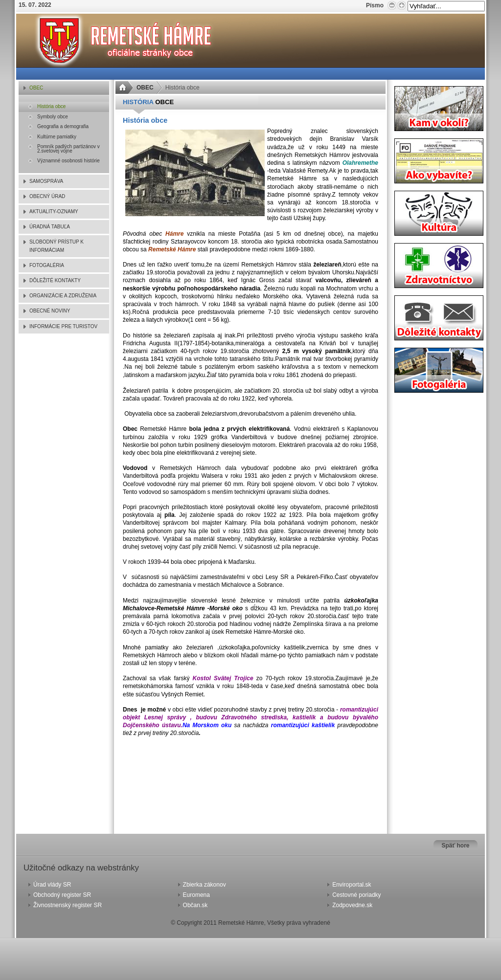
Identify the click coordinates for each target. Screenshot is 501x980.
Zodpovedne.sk (352, 905)
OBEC (145, 88)
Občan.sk (195, 905)
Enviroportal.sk (352, 885)
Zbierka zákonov (205, 885)
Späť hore (455, 846)
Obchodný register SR (62, 895)
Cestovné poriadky (356, 895)
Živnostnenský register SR (68, 905)
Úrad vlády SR (52, 885)
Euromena (196, 895)
